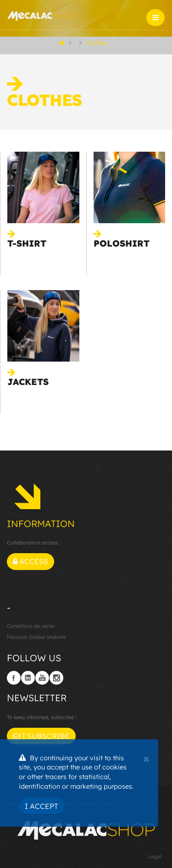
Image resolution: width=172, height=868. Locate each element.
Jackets (28, 382)
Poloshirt (122, 243)
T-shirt (27, 243)
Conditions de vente (31, 626)
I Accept (42, 806)
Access (31, 561)
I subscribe (41, 736)
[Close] (146, 758)
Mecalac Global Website (36, 637)
